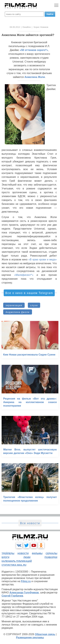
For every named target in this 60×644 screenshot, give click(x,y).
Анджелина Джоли (18, 312)
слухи (34, 305)
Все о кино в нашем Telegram (29, 293)
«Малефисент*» (24, 275)
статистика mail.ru (14, 565)
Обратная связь (45, 634)
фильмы (37, 553)
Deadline (27, 27)
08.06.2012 (15, 27)
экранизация (14, 305)
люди (27, 557)
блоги (5, 557)
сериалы (51, 553)
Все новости (30, 523)
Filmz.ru (26, 581)
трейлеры (8, 553)
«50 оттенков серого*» (34, 50)
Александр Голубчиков (24, 593)
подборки (51, 557)
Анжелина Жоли (35, 77)
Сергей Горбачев (12, 596)
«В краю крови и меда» (43, 260)
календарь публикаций (17, 561)
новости (23, 553)
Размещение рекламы (30, 637)
